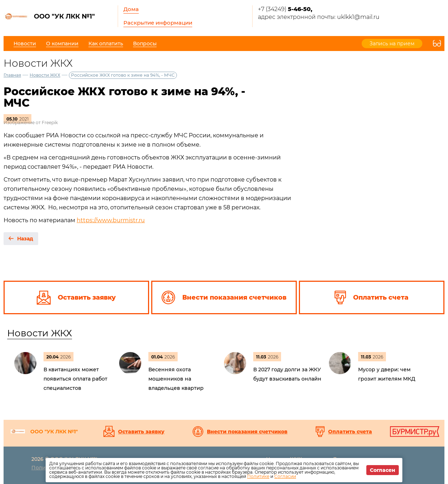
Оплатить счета (350, 432)
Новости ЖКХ (45, 75)
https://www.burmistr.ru (111, 220)
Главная (12, 75)
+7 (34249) (285, 9)
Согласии (285, 476)
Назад (25, 239)
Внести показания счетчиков (247, 432)
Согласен (383, 470)
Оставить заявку (141, 432)
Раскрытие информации (158, 23)
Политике (258, 476)
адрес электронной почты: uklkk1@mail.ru (319, 17)
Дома (131, 9)
